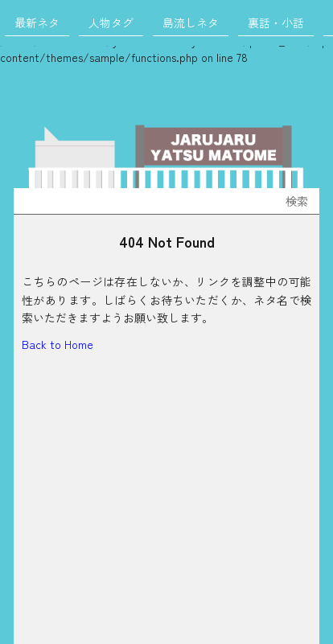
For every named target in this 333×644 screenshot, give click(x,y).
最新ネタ (37, 23)
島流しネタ (191, 23)
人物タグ (111, 23)
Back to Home (58, 344)
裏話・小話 (276, 23)
